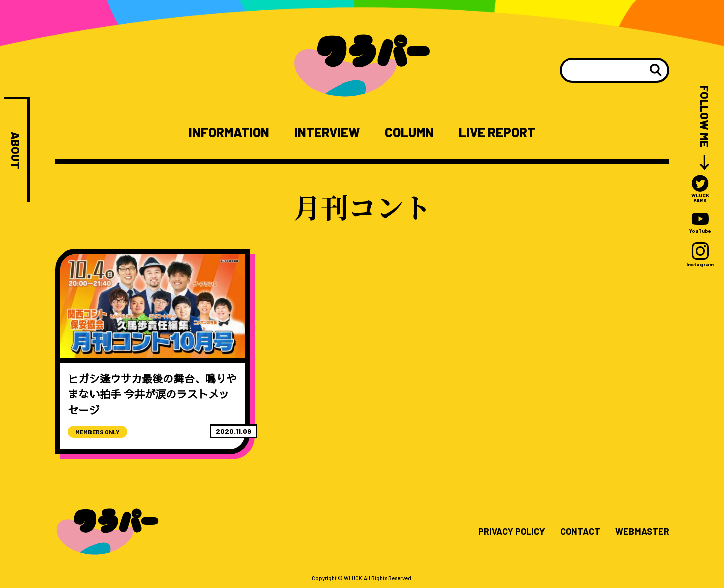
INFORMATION (229, 132)
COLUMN (409, 132)
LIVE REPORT (497, 132)
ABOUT (15, 150)
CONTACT (580, 532)
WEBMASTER (642, 532)
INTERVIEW (327, 132)
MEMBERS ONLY (98, 432)
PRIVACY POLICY (512, 532)
